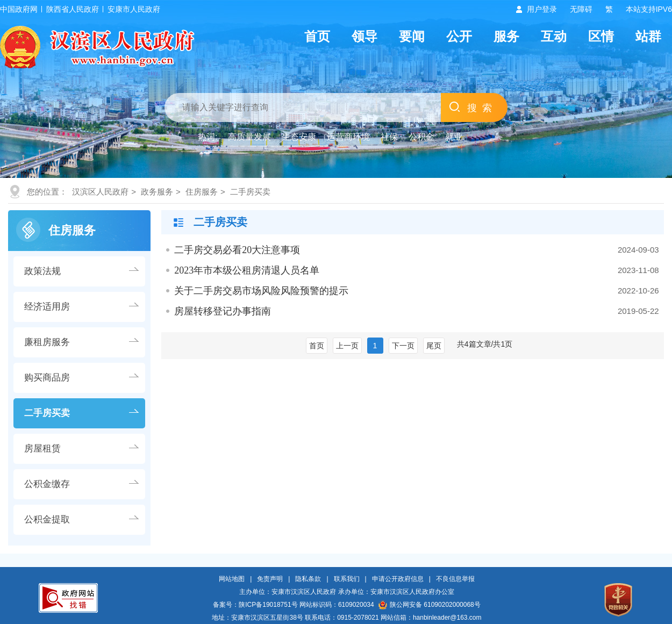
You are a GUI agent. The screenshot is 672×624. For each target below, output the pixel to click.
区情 (601, 36)
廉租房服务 (47, 342)
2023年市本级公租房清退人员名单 (247, 270)
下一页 (403, 346)
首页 (317, 36)
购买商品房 (47, 378)
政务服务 (157, 192)
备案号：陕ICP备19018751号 (255, 605)
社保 (389, 137)
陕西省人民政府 (73, 9)
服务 (506, 36)
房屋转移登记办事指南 (223, 311)
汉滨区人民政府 (100, 192)
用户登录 (542, 9)
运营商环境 (348, 137)
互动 (554, 36)
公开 (459, 36)
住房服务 (202, 192)
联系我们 (347, 579)
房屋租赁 (42, 449)
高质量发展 (249, 137)
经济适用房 (47, 307)
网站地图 (232, 579)
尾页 (434, 346)
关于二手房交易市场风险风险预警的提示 (261, 291)
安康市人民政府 (134, 9)
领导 (364, 36)
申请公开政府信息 (398, 579)
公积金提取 (47, 519)
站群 (648, 36)
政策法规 (42, 271)
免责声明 (270, 579)
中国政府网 (19, 9)
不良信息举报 (455, 579)
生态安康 (299, 137)
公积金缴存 (47, 484)
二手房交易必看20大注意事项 (237, 250)
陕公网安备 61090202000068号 (430, 605)
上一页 (347, 346)
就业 (454, 137)
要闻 (412, 36)
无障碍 (581, 9)
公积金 (421, 137)
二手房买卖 (250, 192)
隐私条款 (308, 579)
